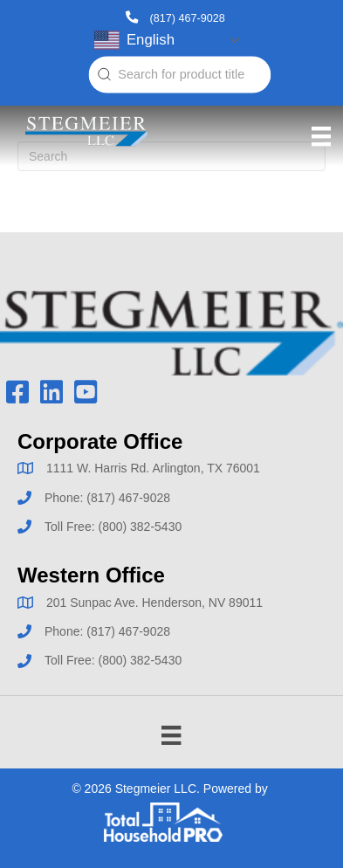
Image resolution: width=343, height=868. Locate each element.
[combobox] (179, 75)
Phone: (65, 498)
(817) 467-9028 (188, 17)
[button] (17, 393)
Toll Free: (71, 527)
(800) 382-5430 (140, 527)
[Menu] (321, 136)
